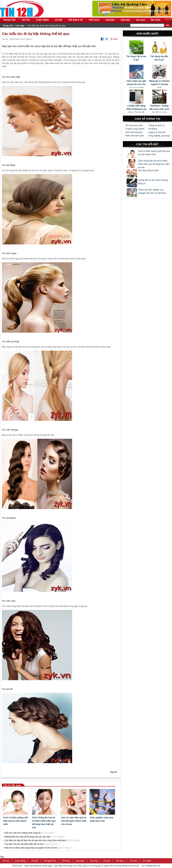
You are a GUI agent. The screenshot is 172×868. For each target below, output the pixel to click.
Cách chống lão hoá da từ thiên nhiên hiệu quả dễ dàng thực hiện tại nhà (154, 164)
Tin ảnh (133, 861)
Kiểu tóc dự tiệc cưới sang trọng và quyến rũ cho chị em (31, 848)
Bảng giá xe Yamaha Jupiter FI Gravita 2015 (159, 84)
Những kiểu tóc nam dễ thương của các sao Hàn (27, 837)
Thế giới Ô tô (50, 861)
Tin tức (6, 861)
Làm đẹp (80, 861)
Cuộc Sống (20, 861)
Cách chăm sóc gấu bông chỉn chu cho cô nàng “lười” (136, 84)
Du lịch (107, 861)
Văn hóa (94, 861)
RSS (168, 19)
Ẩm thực (120, 861)
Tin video (147, 861)
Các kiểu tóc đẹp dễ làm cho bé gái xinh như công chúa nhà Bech (35, 840)
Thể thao (66, 861)
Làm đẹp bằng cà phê (148, 170)
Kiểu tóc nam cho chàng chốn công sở (22, 833)
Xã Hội (35, 861)
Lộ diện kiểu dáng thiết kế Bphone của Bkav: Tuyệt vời (136, 109)
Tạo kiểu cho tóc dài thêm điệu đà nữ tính (24, 844)
